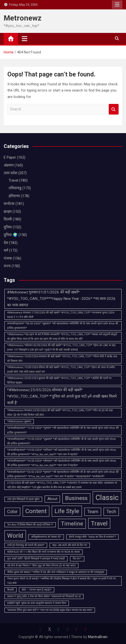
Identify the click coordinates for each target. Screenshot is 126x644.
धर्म (6, 250)
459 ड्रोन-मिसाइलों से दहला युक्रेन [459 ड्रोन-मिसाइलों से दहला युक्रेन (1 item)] (23, 499)
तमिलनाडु (15, 188)
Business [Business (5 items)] (76, 498)
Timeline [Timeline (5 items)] (72, 524)
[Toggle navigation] (25, 39)
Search (114, 109)
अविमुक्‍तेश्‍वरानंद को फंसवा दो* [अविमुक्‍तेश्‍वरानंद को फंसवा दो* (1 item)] (46, 537)
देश (6, 243)
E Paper (10, 157)
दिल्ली (8, 219)
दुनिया (8, 227)
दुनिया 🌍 (11, 235)
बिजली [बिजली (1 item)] (10, 590)
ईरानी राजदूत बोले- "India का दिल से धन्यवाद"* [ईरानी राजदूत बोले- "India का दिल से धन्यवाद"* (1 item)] (92, 537)
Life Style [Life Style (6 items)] (67, 511)
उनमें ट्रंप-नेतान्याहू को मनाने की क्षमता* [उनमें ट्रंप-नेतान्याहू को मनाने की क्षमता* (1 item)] (26, 545)
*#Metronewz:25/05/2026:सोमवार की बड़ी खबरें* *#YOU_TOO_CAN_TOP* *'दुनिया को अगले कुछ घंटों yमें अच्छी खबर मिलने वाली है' (62, 396)
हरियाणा (14, 196)
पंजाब (8, 258)
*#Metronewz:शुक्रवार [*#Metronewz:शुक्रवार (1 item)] (19, 421)
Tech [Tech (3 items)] (111, 512)
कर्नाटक (9, 204)
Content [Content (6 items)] (36, 511)
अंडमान (9, 165)
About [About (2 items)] (52, 499)
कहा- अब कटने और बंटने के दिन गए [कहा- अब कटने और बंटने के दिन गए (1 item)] (70, 545)
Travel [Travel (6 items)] (99, 523)
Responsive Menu (117, 5)
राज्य (7, 266)
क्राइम (8, 212)
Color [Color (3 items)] (12, 512)
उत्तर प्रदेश (10, 173)
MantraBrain (98, 637)
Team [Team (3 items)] (93, 512)
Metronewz (23, 18)
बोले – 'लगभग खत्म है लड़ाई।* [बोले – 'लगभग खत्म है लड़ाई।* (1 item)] (37, 590)
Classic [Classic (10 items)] (107, 498)
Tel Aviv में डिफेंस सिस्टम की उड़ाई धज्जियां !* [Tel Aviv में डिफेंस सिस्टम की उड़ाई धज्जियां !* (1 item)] (30, 525)
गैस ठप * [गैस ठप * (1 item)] (77, 559)
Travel (13, 180)
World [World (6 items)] (15, 536)
